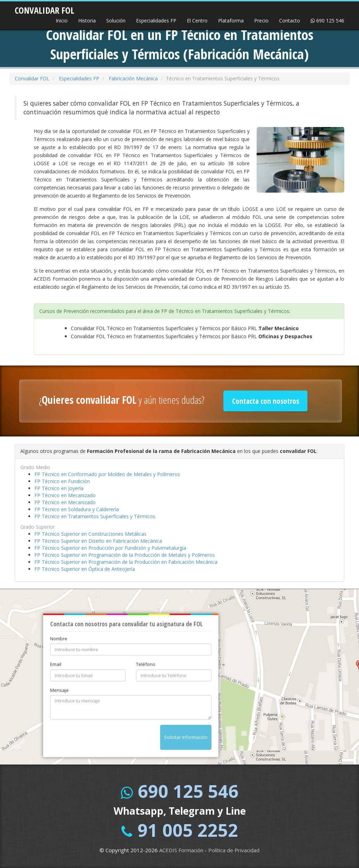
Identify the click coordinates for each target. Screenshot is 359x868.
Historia (87, 21)
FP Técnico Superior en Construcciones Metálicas (90, 534)
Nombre (59, 639)
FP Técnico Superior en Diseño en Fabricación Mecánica (98, 541)
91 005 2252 (188, 830)
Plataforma (231, 21)
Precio (261, 21)
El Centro (197, 21)
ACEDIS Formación (181, 850)
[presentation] (103, 739)
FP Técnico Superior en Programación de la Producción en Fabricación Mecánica (126, 562)
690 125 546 (327, 21)
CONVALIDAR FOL (45, 8)
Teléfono (146, 664)
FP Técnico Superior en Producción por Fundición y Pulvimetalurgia (110, 548)
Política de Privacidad (234, 850)
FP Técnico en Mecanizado (65, 495)
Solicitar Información (186, 737)
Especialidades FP (156, 21)
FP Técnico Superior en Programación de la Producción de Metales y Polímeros (125, 555)
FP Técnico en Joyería (59, 488)
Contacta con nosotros (266, 401)
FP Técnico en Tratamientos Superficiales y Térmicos (95, 516)
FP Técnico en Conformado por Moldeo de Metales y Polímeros (107, 474)
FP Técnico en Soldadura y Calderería (77, 509)
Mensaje (59, 690)
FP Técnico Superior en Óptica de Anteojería (85, 569)
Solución (116, 21)
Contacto (290, 21)
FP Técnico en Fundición (62, 481)
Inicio (62, 21)
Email (56, 664)
